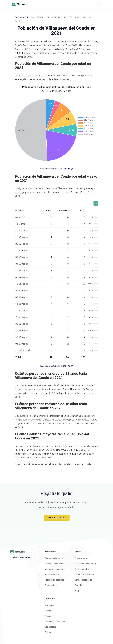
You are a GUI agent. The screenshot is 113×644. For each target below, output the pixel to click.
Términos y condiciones (55, 622)
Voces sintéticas (52, 574)
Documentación (82, 558)
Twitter (48, 632)
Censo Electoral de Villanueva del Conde (71, 464)
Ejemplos (79, 585)
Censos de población (84, 574)
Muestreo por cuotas (54, 569)
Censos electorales (83, 580)
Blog (77, 591)
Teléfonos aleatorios (54, 558)
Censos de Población (24, 17)
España (40, 17)
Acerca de (49, 605)
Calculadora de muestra (85, 564)
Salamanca (75, 17)
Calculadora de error (84, 569)
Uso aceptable (51, 627)
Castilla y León (60, 17)
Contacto (49, 611)
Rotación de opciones (54, 580)
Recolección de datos (54, 564)
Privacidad (49, 616)
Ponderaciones (51, 585)
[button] (98, 4)
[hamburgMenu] (98, 4)
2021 (49, 17)
